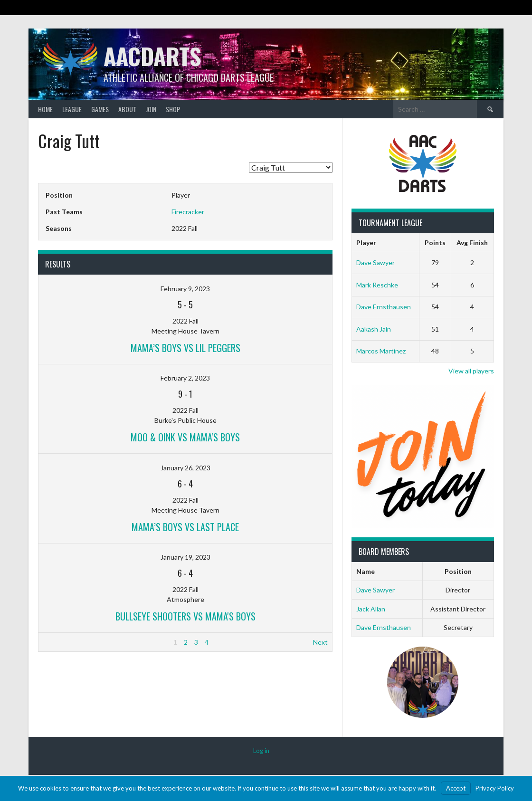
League (72, 109)
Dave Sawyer (375, 262)
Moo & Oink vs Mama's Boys (185, 437)
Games (100, 109)
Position (458, 571)
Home (45, 109)
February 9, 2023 (185, 289)
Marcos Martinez (381, 351)
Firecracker (188, 212)
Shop (173, 109)
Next (320, 642)
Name (366, 571)
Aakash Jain (374, 329)
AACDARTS (152, 56)
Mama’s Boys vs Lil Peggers (185, 348)
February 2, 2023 (185, 378)
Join (151, 109)
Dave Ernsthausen (384, 307)
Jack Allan (371, 609)
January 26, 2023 (185, 468)
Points (435, 243)
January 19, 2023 (185, 557)
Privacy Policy (495, 788)
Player (366, 243)
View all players (471, 371)
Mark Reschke (377, 285)
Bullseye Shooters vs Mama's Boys (185, 616)
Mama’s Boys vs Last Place (185, 527)
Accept (456, 788)
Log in (261, 751)
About (127, 109)
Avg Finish (472, 243)
